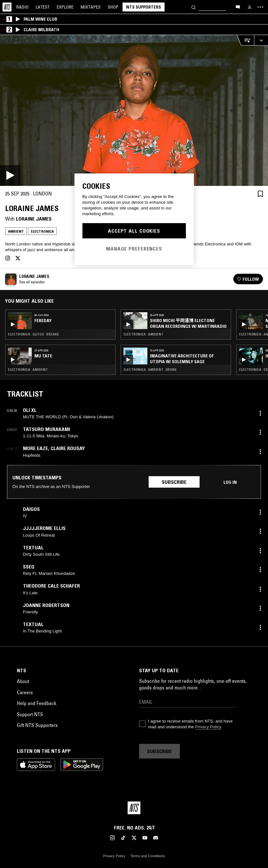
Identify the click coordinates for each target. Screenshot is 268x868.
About (23, 681)
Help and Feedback (37, 703)
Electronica (42, 231)
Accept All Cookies (134, 231)
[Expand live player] (261, 40)
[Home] (7, 7)
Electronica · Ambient (28, 370)
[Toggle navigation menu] (260, 7)
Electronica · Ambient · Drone (150, 370)
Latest (43, 7)
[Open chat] (238, 7)
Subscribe (174, 482)
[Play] (134, 110)
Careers (25, 692)
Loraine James (34, 219)
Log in (230, 482)
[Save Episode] (260, 194)
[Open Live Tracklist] (245, 40)
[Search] (194, 7)
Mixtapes (91, 7)
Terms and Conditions (148, 856)
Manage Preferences (134, 249)
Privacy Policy (208, 727)
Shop (113, 7)
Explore (65, 7)
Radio (22, 7)
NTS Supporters (144, 7)
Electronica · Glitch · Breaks (33, 334)
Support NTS (30, 714)
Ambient (16, 231)
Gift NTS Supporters (37, 725)
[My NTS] (250, 7)
